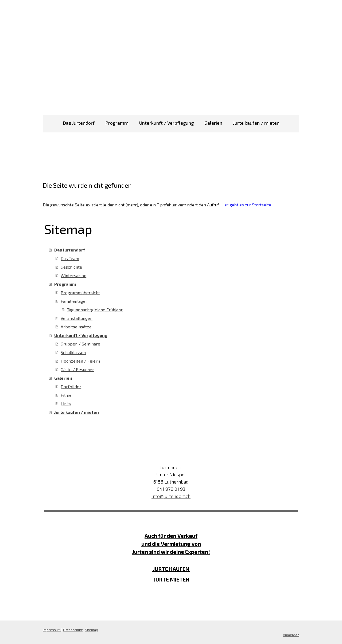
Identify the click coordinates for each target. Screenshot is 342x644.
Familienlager (74, 301)
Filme (66, 395)
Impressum (52, 630)
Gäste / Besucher (77, 369)
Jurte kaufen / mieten (256, 123)
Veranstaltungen (77, 318)
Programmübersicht (80, 292)
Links (66, 404)
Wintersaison (73, 275)
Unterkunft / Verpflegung (166, 123)
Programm (117, 123)
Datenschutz (73, 630)
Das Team (70, 258)
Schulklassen (73, 352)
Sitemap (92, 630)
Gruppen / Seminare (80, 344)
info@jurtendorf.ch (171, 496)
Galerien (213, 123)
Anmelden (291, 635)
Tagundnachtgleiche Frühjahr (95, 310)
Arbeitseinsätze (76, 327)
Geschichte (71, 267)
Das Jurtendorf (79, 123)
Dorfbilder (71, 386)
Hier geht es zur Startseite (246, 205)
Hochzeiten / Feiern (80, 361)
